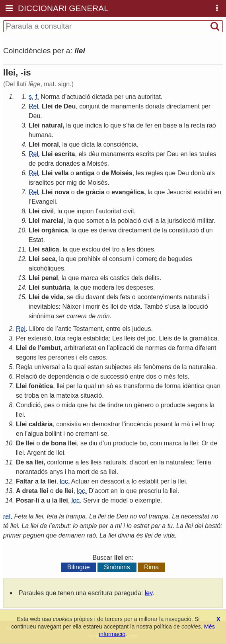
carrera (77, 316)
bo (143, 443)
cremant (87, 434)
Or (205, 443)
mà (185, 424)
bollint (53, 434)
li (38, 500)
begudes (180, 259)
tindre (115, 405)
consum (120, 259)
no (70, 434)
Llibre (37, 329)
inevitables (44, 307)
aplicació (122, 348)
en (158, 125)
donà (198, 173)
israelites (41, 183)
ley (149, 593)
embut (51, 348)
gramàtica (203, 338)
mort (83, 472)
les (193, 154)
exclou (91, 249)
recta (198, 125)
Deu (70, 106)
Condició (28, 405)
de (58, 106)
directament (183, 106)
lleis (130, 338)
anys (56, 472)
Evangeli (44, 202)
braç (208, 424)
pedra (46, 163)
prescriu (150, 491)
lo (106, 125)
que (78, 125)
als (210, 173)
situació (91, 395)
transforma (138, 386)
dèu (94, 154)
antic (65, 329)
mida (69, 405)
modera (103, 287)
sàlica (50, 249)
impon (85, 211)
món (104, 316)
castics (120, 278)
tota (60, 338)
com (156, 443)
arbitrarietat (80, 348)
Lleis (165, 338)
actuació (78, 97)
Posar (25, 500)
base (170, 125)
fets (125, 297)
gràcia (95, 192)
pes (49, 405)
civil (48, 211)
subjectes (118, 367)
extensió (39, 338)
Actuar (80, 481)
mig (72, 183)
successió (114, 376)
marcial (53, 221)
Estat (36, 240)
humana (40, 135)
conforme (60, 462)
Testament (88, 329)
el (105, 259)
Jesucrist (179, 192)
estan (95, 367)
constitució (184, 230)
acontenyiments (160, 297)
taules (208, 154)
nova (62, 192)
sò (110, 386)
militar (205, 221)
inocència (138, 424)
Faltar (25, 481)
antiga (85, 173)
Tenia (204, 462)
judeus (141, 329)
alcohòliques (46, 268)
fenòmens (157, 367)
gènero (144, 405)
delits (152, 278)
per (119, 97)
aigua (35, 434)
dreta (30, 491)
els (82, 154)
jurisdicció (181, 221)
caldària (41, 424)
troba (31, 395)
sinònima (41, 316)
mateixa (67, 395)
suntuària (56, 287)
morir (93, 307)
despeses (140, 287)
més (169, 376)
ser (60, 316)
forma (185, 348)
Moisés (97, 163)
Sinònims (117, 567)
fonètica (41, 386)
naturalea (202, 367)
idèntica (194, 386)
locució (198, 307)
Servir (92, 500)
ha (131, 125)
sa (29, 462)
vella (62, 173)
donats (155, 106)
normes (156, 348)
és (105, 307)
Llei (47, 106)
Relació (26, 376)
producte (173, 405)
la (68, 125)
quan (214, 386)
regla (74, 338)
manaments (127, 106)
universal (47, 367)
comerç (146, 259)
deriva (108, 230)
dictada (102, 97)
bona (58, 443)
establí (203, 192)
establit (149, 481)
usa (175, 307)
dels (137, 278)
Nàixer (72, 307)
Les (117, 338)
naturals (195, 297)
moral (50, 144)
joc (151, 338)
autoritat (149, 97)
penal (50, 278)
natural (52, 125)
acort (142, 462)
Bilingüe (79, 567)
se (70, 297)
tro (116, 249)
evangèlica (128, 192)
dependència (66, 376)
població (129, 221)
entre (113, 329)
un (209, 230)
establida (96, 338)
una (131, 97)
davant (95, 297)
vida (57, 297)
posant (163, 424)
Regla (24, 367)
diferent (206, 348)
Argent (36, 453)
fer (149, 125)
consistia (68, 424)
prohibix (90, 259)
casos (97, 357)
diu (79, 297)
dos (151, 376)
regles (154, 173)
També (154, 307)
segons (26, 357)
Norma (50, 97)
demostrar (106, 424)
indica (94, 125)
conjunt (90, 106)
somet (95, 221)
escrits (145, 154)
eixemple (148, 500)
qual (80, 367)
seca (49, 259)
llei (114, 307)
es (94, 230)
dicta (88, 144)
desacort (112, 481)
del (106, 249)
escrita (65, 154)
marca (90, 278)
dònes (145, 249)
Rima (151, 567)
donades (68, 163)
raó (211, 125)
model (119, 500)
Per (21, 338)
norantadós (32, 472)
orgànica (55, 230)
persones (61, 357)
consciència (120, 144)
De (20, 443)
